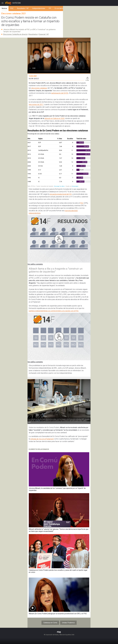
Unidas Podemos (68, 623)
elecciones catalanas (39, 88)
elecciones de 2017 (36, 104)
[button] (87, 400)
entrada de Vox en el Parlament (42, 439)
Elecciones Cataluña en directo (15, 34)
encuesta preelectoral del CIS (61, 194)
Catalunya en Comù (50, 623)
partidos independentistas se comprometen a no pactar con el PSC (54, 311)
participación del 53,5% (60, 93)
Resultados (33, 34)
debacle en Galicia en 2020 (54, 118)
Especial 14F (44, 34)
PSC (82, 203)
